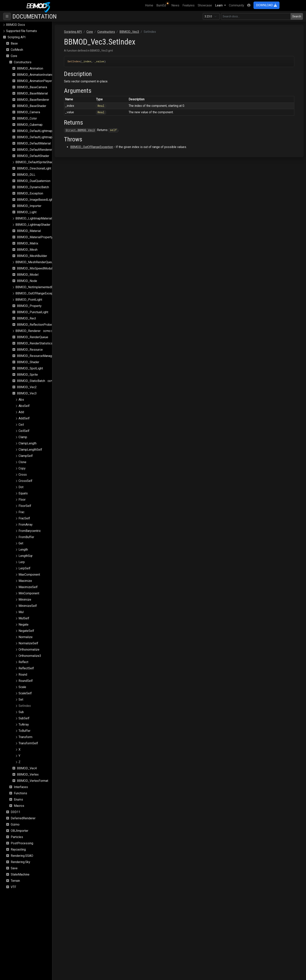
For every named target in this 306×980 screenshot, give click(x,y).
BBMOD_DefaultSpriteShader (36, 162)
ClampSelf (26, 456)
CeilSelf (24, 431)
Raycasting (18, 849)
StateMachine (20, 874)
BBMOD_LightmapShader (33, 225)
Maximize (25, 581)
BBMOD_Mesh (27, 250)
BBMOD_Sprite (27, 375)
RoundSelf (26, 681)
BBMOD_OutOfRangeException (37, 293)
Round (23, 675)
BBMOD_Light (27, 212)
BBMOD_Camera (28, 112)
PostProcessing (22, 843)
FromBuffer (26, 537)
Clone (22, 462)
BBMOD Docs (16, 25)
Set (21, 700)
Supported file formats (21, 31)
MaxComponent (29, 575)
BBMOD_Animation (30, 68)
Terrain (15, 881)
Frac (21, 512)
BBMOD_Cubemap (30, 125)
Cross (23, 475)
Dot (21, 487)
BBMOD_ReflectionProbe (34, 325)
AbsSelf (24, 406)
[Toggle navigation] (7, 16)
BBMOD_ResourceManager (36, 356)
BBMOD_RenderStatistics (35, 343)
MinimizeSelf (28, 606)
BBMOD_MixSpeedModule (36, 268)
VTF (13, 887)
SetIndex (25, 706)
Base (14, 43)
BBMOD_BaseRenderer (33, 100)
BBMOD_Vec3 (27, 393)
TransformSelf (28, 743)
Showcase (205, 5)
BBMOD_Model (28, 275)
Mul (21, 612)
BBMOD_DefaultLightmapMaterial (40, 131)
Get (21, 543)
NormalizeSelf (28, 643)
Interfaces (21, 787)
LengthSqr (26, 556)
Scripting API (17, 37)
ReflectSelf (26, 668)
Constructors (23, 62)
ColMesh (17, 50)
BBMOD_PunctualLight (33, 312)
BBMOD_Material (29, 231)
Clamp (23, 437)
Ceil (21, 425)
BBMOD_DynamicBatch (33, 187)
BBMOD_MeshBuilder (32, 256)
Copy (22, 468)
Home (150, 5)
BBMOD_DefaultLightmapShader (39, 137)
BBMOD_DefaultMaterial (34, 143)
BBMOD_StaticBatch (31, 381)
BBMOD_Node (27, 281)
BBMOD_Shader (28, 362)
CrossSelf (25, 481)
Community (237, 5)
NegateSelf (26, 631)
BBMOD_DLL (26, 175)
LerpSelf (24, 568)
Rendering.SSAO (22, 856)
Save (14, 868)
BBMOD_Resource (30, 350)
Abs (21, 400)
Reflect (23, 662)
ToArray (24, 725)
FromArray (26, 525)
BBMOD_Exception (30, 193)
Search (297, 16)
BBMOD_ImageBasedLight (35, 200)
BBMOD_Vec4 (27, 768)
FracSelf (24, 518)
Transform (25, 737)
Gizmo (15, 824)
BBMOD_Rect (26, 318)
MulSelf (24, 618)
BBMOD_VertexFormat (33, 781)
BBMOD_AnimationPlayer (34, 81)
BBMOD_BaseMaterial (32, 93)
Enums (18, 799)
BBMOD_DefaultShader (33, 156)
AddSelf (24, 418)
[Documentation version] (211, 16)
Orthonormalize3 (30, 656)
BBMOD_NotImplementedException (40, 287)
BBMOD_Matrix (28, 243)
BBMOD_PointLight (29, 300)
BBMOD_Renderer (28, 331)
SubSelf (24, 718)
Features (189, 5)
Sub (21, 712)
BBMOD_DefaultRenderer (35, 150)
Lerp (22, 562)
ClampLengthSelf (30, 450)
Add (21, 412)
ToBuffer (24, 731)
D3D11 (16, 812)
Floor (22, 500)
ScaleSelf (25, 693)
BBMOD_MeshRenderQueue (35, 262)
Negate (24, 625)
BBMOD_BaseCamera (32, 87)
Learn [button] (219, 5)
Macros (19, 806)
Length (23, 550)
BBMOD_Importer (29, 206)
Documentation (35, 16)
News (175, 5)
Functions (20, 793)
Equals (23, 493)
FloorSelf (25, 506)
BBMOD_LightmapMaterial (34, 218)
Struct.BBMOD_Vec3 (96, 130)
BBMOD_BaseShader (32, 106)
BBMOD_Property (29, 306)
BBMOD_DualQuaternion (34, 181)
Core (14, 56)
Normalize (26, 637)
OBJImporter (20, 831)
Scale (22, 687)
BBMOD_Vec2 (27, 387)
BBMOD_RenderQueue (33, 337)
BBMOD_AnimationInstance (36, 75)
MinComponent (29, 593)
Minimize (25, 600)
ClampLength (28, 443)
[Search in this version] (256, 16)
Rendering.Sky (20, 862)
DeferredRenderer (23, 818)
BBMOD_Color (27, 118)
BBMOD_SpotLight (30, 368)
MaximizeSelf (28, 587)
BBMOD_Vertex (28, 774)
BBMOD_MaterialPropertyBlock (39, 237)
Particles (17, 837)
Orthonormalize (29, 650)
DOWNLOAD (266, 5)
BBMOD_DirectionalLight (34, 168)
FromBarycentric (30, 531)
